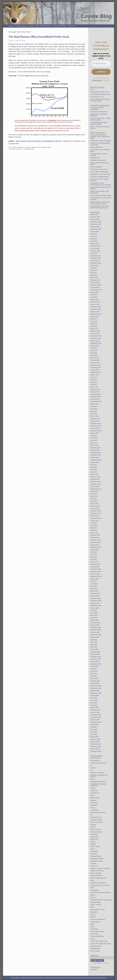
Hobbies (93, 844)
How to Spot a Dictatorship (99, 172)
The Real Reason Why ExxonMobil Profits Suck (39, 37)
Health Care (94, 839)
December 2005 (96, 715)
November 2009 (96, 601)
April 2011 (94, 559)
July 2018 (94, 348)
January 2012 (95, 538)
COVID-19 (94, 791)
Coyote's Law (95, 793)
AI (91, 765)
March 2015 (94, 445)
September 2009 (96, 606)
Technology (94, 929)
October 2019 (95, 312)
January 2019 (95, 334)
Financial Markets (96, 820)
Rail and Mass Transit (98, 910)
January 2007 (95, 683)
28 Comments (29, 149)
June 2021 (94, 270)
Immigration (94, 851)
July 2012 (94, 523)
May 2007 (94, 674)
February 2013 (95, 506)
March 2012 (94, 533)
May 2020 (94, 295)
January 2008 (95, 654)
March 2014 (94, 474)
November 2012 (96, 513)
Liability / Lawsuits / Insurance (100, 868)
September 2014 (96, 460)
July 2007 (94, 669)
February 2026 (95, 217)
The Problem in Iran (97, 97)
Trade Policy (95, 934)
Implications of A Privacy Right (100, 174)
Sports (93, 924)
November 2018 (96, 338)
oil (25, 147)
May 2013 (94, 499)
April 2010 (94, 589)
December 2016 (96, 394)
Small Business (96, 922)
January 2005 (95, 742)
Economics (19, 149)
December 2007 (96, 657)
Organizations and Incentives (100, 885)
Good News (94, 834)
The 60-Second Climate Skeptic (101, 195)
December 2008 (96, 627)
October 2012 (95, 516)
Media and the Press (97, 871)
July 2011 (94, 552)
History (93, 842)
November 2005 (96, 717)
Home (10, 26)
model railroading (96, 876)
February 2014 (95, 477)
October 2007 (95, 661)
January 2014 (95, 479)
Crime (92, 795)
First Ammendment (97, 822)
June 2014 (94, 467)
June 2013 (94, 496)
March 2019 (94, 329)
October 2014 (95, 457)
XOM (49, 147)
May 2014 (94, 470)
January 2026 (95, 219)
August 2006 (95, 695)
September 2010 (96, 576)
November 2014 (96, 455)
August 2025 (95, 231)
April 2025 (94, 241)
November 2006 (96, 688)
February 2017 (95, 389)
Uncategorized (95, 948)
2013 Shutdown (96, 758)
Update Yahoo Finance (39, 147)
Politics (93, 895)
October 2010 (95, 574)
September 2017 (96, 372)
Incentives (94, 854)
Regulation (94, 912)
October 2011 (95, 545)
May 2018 (94, 353)
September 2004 (96, 751)
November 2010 (96, 572)
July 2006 (94, 698)
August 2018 (95, 346)
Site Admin (94, 970)
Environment (95, 810)
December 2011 (96, 540)
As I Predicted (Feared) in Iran (100, 94)
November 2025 (96, 224)
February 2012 (95, 535)
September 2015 (96, 431)
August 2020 (95, 292)
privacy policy (97, 80)
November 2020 (96, 285)
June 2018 (94, 350)
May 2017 (94, 382)
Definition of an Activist (98, 160)
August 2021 (95, 265)
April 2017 (94, 384)
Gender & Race (96, 829)
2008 (14, 147)
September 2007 (96, 664)
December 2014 (96, 453)
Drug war (93, 800)
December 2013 (96, 482)
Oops (92, 89)
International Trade (97, 861)
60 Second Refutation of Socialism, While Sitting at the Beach (100, 137)
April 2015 (94, 443)
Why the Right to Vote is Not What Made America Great (100, 207)
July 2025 (94, 234)
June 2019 (94, 321)
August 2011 (95, 550)
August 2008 (95, 637)
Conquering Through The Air (100, 92)
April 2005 (94, 734)
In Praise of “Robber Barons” (100, 177)
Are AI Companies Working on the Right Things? (100, 100)
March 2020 (94, 300)
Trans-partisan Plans (97, 936)
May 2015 (94, 440)
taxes (80, 54)
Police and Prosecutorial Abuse (101, 893)
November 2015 (96, 426)
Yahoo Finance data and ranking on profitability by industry (39, 141)
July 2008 (94, 640)
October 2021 (95, 261)
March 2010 (94, 591)
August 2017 (95, 375)
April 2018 (94, 355)
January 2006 (95, 712)
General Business (96, 832)
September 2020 (96, 290)
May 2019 (94, 324)
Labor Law (94, 866)
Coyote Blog (96, 16)
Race (92, 907)
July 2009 (94, 610)
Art (91, 770)
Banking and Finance (97, 773)
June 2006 (94, 700)
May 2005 (94, 732)
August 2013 (95, 491)
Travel (92, 939)
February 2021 (95, 280)
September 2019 (96, 314)
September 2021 (96, 263)
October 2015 (95, 428)
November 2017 (96, 367)
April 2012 (94, 530)
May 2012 (94, 528)
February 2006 (95, 710)
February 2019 (95, 331)
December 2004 (96, 744)
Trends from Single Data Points (101, 944)
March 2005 (94, 737)
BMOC (31, 26)
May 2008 (94, 644)
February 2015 (95, 448)
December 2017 (96, 365)
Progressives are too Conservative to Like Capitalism (101, 184)
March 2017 (94, 387)
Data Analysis (95, 798)
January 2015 (95, 450)
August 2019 (95, 317)
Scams (93, 914)
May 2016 (94, 411)
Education (94, 805)
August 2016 (95, 404)
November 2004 (96, 747)
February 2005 (95, 739)
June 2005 (94, 730)
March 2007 (94, 678)
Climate (93, 788)
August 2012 (95, 521)
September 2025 (96, 229)
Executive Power (96, 817)
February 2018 (95, 360)
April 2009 (94, 618)
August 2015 (95, 433)
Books (93, 779)
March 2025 (94, 244)
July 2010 (94, 581)
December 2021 (96, 256)
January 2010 (95, 596)
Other (92, 888)
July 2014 (94, 465)
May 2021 (94, 273)
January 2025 (95, 248)
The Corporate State (97, 931)
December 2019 (96, 307)
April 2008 (94, 647)
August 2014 (95, 462)
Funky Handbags (96, 167)
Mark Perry (29, 76)
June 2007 (94, 671)
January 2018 (95, 363)
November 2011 (96, 542)
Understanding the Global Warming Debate (99, 123)
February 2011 (95, 564)
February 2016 (95, 419)
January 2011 (95, 567)
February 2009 (95, 623)
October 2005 (95, 720)
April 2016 (94, 414)
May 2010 (94, 586)
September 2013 (96, 489)
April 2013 (94, 501)
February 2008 (95, 652)
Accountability (95, 760)
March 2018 (94, 358)
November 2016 (96, 397)
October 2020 (95, 287)
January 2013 (95, 508)
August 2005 (95, 725)
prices (29, 147)
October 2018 (95, 341)
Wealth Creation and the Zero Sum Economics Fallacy (100, 203)
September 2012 (96, 518)
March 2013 (94, 504)
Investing (93, 863)
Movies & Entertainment (98, 878)
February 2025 (95, 246)
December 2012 (96, 511)
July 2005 (94, 727)
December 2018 (96, 336)
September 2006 (96, 693)
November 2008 (96, 630)
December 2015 (96, 423)
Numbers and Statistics (98, 883)
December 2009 (96, 598)
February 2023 (95, 251)
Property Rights (96, 902)
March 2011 (94, 562)
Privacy (93, 897)
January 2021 (95, 282)
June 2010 (94, 584)
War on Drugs (95, 951)
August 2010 (95, 579)
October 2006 (95, 691)
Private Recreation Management (101, 900)
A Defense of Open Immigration (101, 141)
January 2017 (95, 392)
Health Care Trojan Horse (99, 169)
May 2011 (94, 557)
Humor (93, 849)
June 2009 (94, 613)
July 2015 (94, 436)
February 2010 (95, 593)
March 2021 (94, 278)
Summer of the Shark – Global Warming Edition (100, 119)
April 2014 (94, 472)
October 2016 (95, 399)
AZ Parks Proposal (59, 26)
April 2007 (94, 676)
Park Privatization (43, 26)
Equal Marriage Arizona (98, 812)
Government (95, 837)
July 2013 (94, 494)
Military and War (96, 873)
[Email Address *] (101, 64)
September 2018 (96, 343)
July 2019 (94, 319)
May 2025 (94, 239)
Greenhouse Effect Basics (99, 112)
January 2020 (95, 304)
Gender (93, 827)
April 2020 (94, 297)
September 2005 (96, 722)
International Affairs (97, 859)
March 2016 (94, 416)
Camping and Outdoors (98, 782)
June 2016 (94, 409)
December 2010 (96, 569)
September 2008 (96, 635)
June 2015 (94, 438)
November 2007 (96, 659)
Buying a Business (97, 147)
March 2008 (94, 649)
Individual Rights (96, 856)
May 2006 (94, 703)
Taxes (92, 927)
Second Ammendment (98, 919)
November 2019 (96, 309)
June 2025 (94, 236)
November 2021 (96, 258)
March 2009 (94, 620)
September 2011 (96, 547)
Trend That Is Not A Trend (99, 941)
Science (93, 917)
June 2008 (94, 642)
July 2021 (94, 268)
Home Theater (95, 846)
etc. (92, 815)
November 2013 (96, 484)
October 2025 (95, 227)
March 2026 (94, 214)
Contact (72, 26)
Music (92, 880)
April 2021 (94, 275)
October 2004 (95, 749)
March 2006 (94, 708)
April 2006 (94, 705)
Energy (93, 808)
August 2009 (95, 608)
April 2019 (94, 326)
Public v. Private (96, 905)
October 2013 (95, 487)
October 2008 (95, 632)
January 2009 (95, 625)
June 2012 (94, 525)
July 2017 (94, 377)
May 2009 (94, 615)
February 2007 (95, 681)
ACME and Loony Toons (98, 763)
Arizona (93, 768)
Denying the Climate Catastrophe (97, 108)
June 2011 (94, 555)
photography (95, 890)
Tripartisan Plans (96, 946)
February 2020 (95, 302)
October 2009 (95, 603)
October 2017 (95, 370)
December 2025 (96, 222)
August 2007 (95, 666)
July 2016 (94, 406)
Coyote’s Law (95, 158)
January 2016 (95, 421)
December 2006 (96, 686)
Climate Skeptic (21, 26)
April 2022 (94, 253)
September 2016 (96, 401)
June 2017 (94, 380)
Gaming (93, 825)
